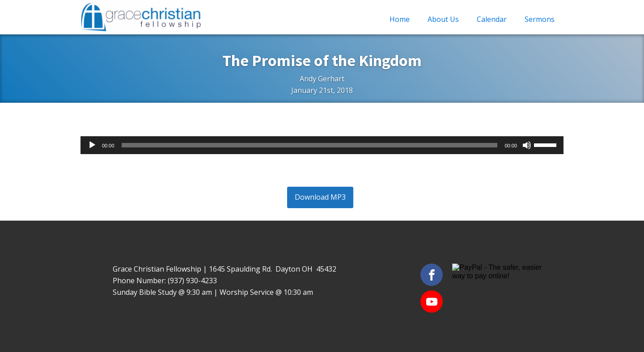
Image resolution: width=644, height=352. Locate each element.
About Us (443, 19)
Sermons (540, 19)
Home (400, 19)
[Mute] (527, 145)
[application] (322, 145)
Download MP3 (320, 197)
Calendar (492, 19)
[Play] (92, 145)
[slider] (310, 145)
